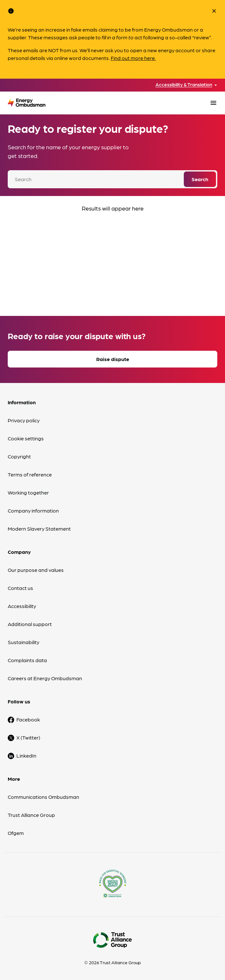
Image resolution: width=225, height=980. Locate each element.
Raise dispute (113, 359)
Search (200, 179)
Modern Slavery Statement (39, 529)
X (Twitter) (28, 737)
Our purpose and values (36, 570)
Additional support (30, 624)
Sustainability (23, 642)
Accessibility (22, 606)
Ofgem (16, 833)
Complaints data (27, 660)
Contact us (20, 588)
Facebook (28, 719)
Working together (28, 492)
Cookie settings (26, 438)
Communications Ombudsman (43, 797)
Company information (33, 510)
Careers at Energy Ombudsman (45, 678)
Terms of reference (30, 474)
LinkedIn (26, 755)
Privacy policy (24, 420)
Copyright (19, 456)
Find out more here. (133, 58)
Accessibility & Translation (184, 85)
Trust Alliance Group (31, 815)
